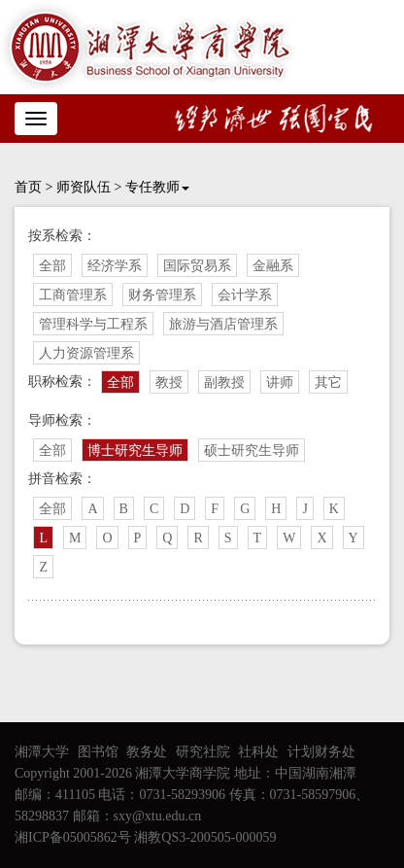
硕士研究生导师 (252, 451)
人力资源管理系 (86, 353)
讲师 (280, 382)
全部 (52, 266)
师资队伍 (84, 187)
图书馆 (98, 752)
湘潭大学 (42, 752)
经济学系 (115, 266)
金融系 (273, 266)
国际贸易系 (197, 266)
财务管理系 (162, 295)
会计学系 (245, 295)
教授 (169, 382)
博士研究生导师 (135, 451)
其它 (328, 382)
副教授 (224, 382)
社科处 (258, 752)
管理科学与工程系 (93, 324)
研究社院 (203, 752)
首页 (28, 187)
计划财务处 (321, 752)
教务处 (147, 752)
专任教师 (157, 187)
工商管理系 (73, 295)
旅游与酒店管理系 (223, 324)
